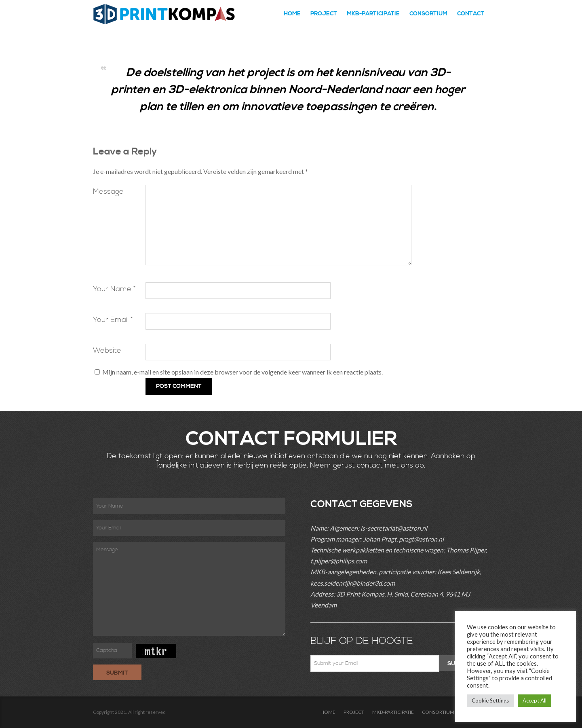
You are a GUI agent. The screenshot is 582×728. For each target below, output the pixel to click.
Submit (117, 673)
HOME (292, 14)
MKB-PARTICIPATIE (373, 14)
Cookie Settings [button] (490, 700)
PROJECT (324, 14)
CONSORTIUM (428, 14)
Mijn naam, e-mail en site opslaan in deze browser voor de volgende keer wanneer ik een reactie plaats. (242, 372)
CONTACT (471, 14)
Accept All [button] (535, 700)
